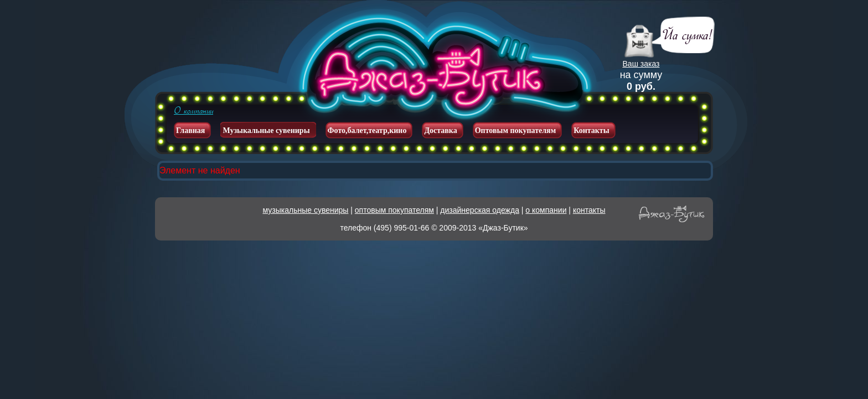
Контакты (591, 131)
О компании (193, 111)
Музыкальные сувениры (266, 131)
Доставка (440, 131)
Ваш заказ (641, 64)
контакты (589, 210)
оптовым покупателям (394, 210)
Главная (190, 131)
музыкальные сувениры (306, 210)
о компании (546, 210)
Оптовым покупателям (516, 131)
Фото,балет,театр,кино (367, 131)
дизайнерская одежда (480, 210)
